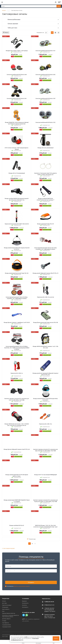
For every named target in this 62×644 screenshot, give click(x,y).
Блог (3, 611)
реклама (27, 621)
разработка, (31, 619)
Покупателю (6, 599)
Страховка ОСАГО (7, 627)
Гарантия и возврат (7, 605)
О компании (25, 599)
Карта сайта (5, 636)
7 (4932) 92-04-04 (49, 602)
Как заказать (25, 607)
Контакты (25, 605)
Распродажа (5, 607)
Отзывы (4, 621)
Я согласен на (18, 586)
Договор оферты (6, 619)
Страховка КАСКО (6, 625)
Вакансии (24, 601)
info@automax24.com (49, 605)
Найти (59, 6)
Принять (56, 638)
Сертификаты (6, 623)
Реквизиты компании (49, 615)
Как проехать (25, 603)
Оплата (4, 601)
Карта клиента (6, 609)
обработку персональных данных (22, 586)
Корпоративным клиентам (9, 613)
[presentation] (16, 577)
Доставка (5, 603)
